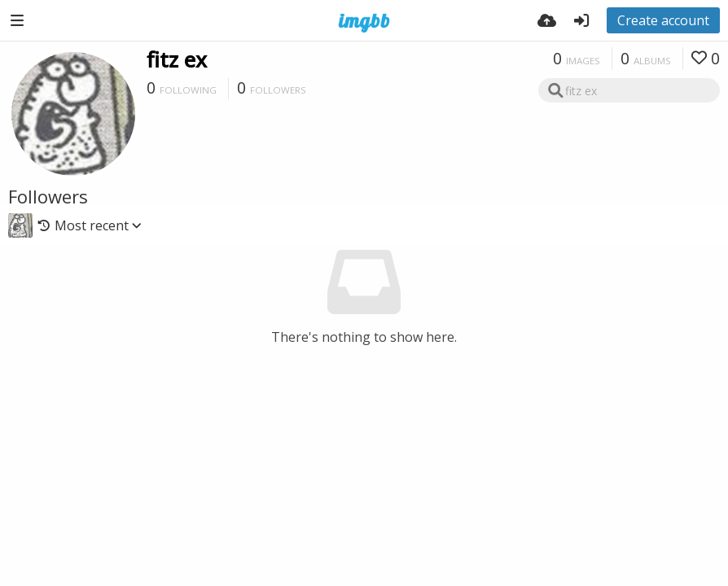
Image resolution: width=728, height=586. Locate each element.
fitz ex (177, 59)
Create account (663, 20)
